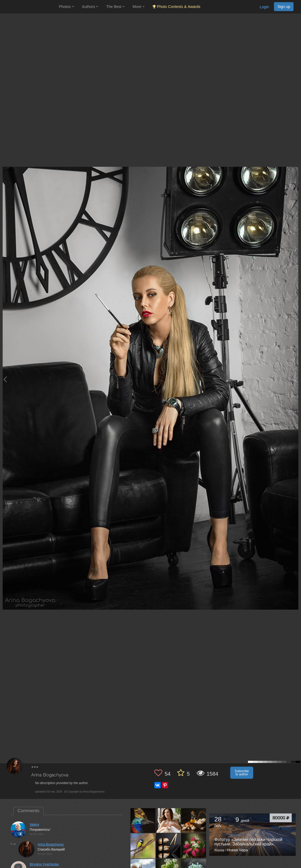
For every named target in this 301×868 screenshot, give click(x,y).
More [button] (139, 7)
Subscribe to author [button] (242, 773)
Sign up (284, 7)
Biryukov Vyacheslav (44, 864)
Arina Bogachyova (50, 775)
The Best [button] (115, 7)
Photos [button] (66, 7)
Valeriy (34, 825)
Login (264, 7)
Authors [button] (90, 7)
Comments (28, 811)
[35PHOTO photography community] (29, 7)
